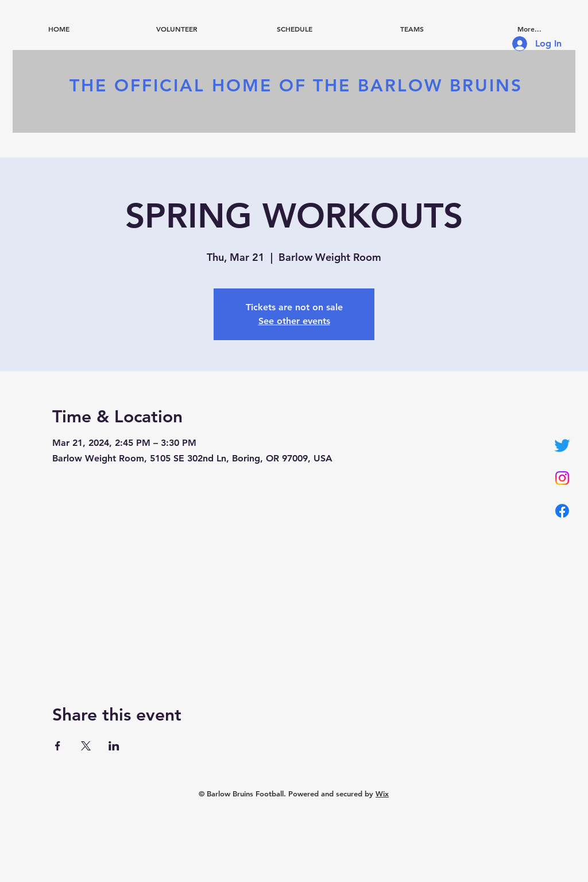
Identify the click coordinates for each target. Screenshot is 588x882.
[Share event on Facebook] (58, 746)
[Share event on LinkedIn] (114, 746)
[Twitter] (562, 445)
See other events (294, 321)
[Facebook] (562, 511)
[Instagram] (562, 478)
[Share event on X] (86, 746)
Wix (382, 794)
